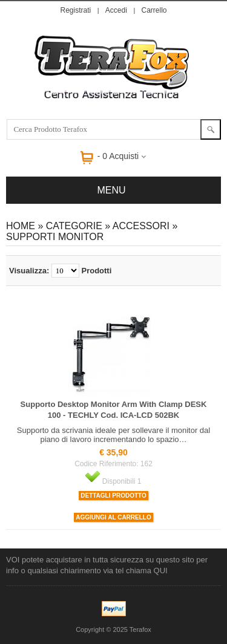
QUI (161, 571)
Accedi (116, 10)
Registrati (76, 10)
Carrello (154, 10)
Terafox (140, 629)
